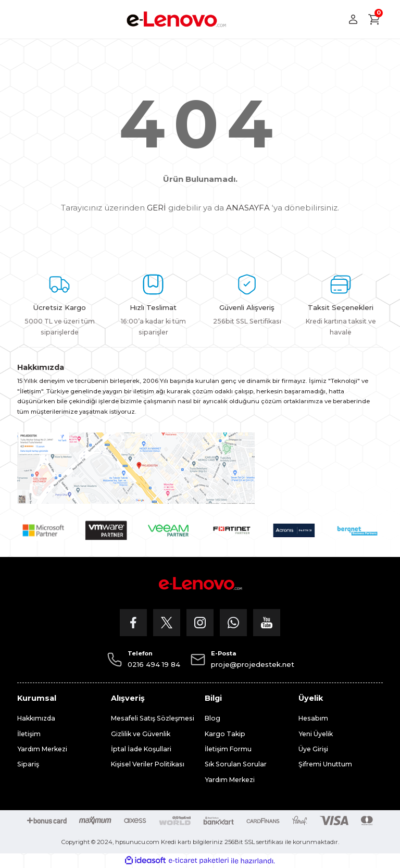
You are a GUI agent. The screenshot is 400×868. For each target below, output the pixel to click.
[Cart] (374, 19)
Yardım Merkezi (42, 749)
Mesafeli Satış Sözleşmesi (153, 718)
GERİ (157, 208)
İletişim (29, 734)
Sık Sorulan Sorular (236, 764)
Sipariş (28, 764)
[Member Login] (353, 19)
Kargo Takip (225, 734)
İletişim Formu (228, 749)
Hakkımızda (36, 718)
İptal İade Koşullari (141, 749)
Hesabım (313, 718)
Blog (213, 718)
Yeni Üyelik (316, 734)
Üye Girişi (313, 749)
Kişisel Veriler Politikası (148, 764)
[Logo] (176, 19)
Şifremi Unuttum (325, 764)
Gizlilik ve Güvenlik (141, 734)
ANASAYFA (248, 208)
